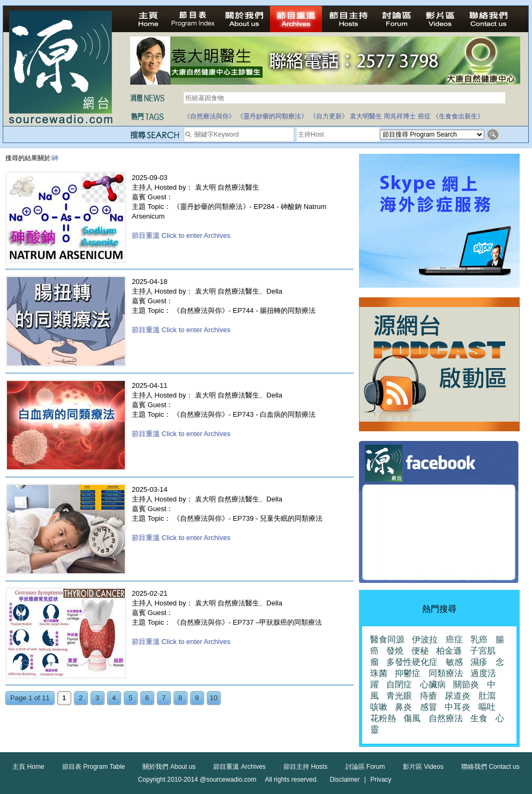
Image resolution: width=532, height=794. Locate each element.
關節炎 (466, 684)
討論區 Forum (365, 767)
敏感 (454, 662)
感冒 (429, 707)
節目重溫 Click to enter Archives (181, 235)
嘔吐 (487, 707)
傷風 (412, 718)
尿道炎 (458, 696)
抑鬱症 (408, 673)
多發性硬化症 (412, 662)
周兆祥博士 (400, 116)
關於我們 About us (169, 767)
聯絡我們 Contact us (490, 767)
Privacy (381, 780)
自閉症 (399, 684)
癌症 (424, 116)
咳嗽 (379, 707)
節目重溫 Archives (239, 767)
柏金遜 (449, 651)
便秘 (420, 651)
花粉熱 (383, 718)
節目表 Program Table (93, 767)
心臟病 (433, 684)
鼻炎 (403, 707)
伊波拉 (425, 639)
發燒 (395, 651)
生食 (479, 718)
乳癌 (479, 639)
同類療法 (446, 673)
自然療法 (446, 718)
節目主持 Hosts (305, 767)
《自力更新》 (329, 116)
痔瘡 (429, 696)
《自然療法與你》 (209, 116)
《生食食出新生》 (458, 116)
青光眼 (399, 696)
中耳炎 (458, 707)
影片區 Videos (423, 767)
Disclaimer (344, 780)
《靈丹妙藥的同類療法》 (272, 116)
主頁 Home (28, 767)
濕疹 (479, 662)
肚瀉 (487, 696)
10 (214, 698)
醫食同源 (387, 639)
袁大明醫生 (366, 116)
